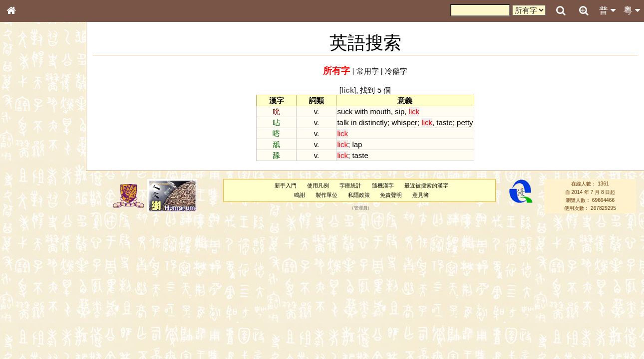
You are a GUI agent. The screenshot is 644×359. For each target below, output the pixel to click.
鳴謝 (300, 195)
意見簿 (421, 195)
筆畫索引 (24, 143)
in (354, 122)
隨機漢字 (383, 185)
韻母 (34, 267)
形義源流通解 (30, 172)
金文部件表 (27, 163)
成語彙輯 (24, 332)
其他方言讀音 (30, 286)
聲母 (20, 267)
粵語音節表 (27, 198)
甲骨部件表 (27, 153)
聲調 (47, 267)
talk (343, 122)
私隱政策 (359, 195)
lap (357, 144)
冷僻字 (396, 71)
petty (465, 122)
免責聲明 (391, 195)
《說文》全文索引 (36, 313)
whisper (404, 122)
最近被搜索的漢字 (426, 185)
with (361, 111)
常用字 (368, 71)
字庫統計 (350, 185)
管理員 (361, 208)
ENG (44, 110)
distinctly (373, 122)
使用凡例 (318, 185)
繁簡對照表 (27, 342)
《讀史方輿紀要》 (36, 323)
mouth (380, 111)
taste (444, 122)
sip (400, 111)
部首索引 (24, 134)
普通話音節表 (30, 277)
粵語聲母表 (27, 208)
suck (345, 111)
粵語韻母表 (27, 218)
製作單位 (326, 195)
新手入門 (286, 185)
